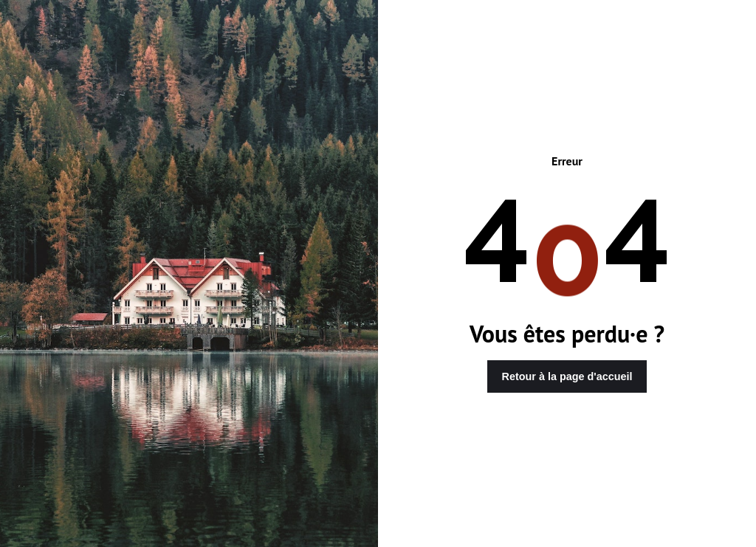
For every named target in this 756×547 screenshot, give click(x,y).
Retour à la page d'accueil (567, 376)
